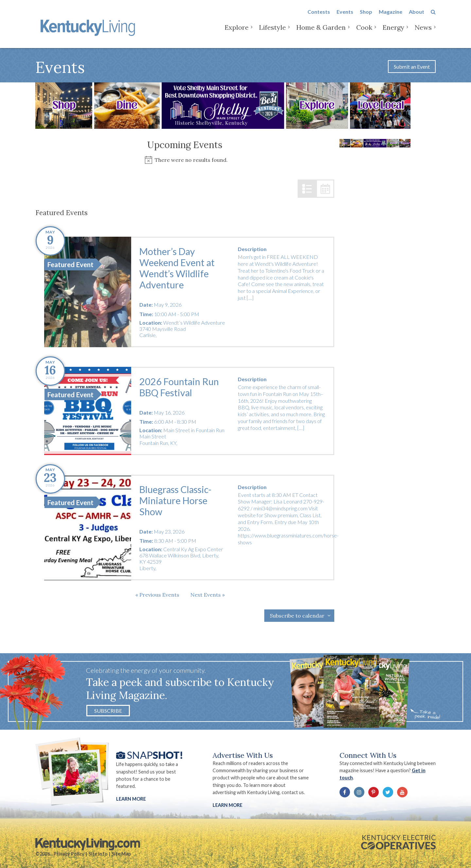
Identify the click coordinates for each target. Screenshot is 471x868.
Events (345, 17)
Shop (366, 17)
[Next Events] (208, 595)
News (423, 33)
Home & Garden (321, 33)
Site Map (121, 854)
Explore (237, 33)
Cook (364, 33)
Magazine (391, 17)
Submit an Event (412, 67)
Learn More (131, 799)
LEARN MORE (227, 805)
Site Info (98, 854)
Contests (319, 17)
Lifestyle (272, 33)
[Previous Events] (157, 595)
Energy (393, 33)
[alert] (185, 160)
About (417, 17)
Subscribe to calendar (297, 616)
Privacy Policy (69, 854)
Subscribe (108, 711)
